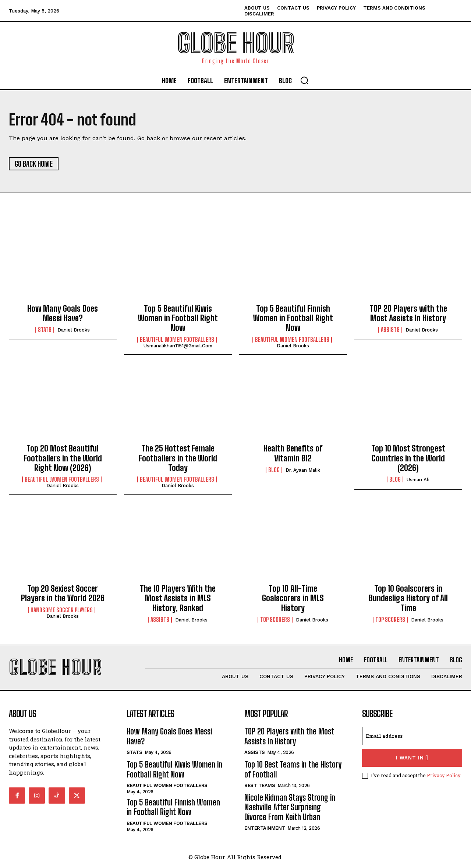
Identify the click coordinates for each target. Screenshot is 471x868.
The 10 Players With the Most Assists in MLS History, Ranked (178, 598)
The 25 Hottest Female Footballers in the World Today (178, 458)
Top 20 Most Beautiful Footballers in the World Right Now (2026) (63, 458)
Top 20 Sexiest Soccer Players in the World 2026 (63, 593)
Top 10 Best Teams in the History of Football (293, 770)
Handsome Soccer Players (62, 610)
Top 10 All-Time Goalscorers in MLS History (293, 598)
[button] (304, 80)
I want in (412, 758)
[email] (412, 736)
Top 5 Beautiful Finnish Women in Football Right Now (293, 318)
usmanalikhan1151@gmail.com (178, 346)
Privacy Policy (444, 776)
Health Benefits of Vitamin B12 (293, 454)
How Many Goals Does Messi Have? (63, 313)
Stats (45, 330)
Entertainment (265, 828)
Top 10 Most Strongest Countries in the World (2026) (408, 458)
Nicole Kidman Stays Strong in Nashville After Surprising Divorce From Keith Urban (290, 808)
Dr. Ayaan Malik (303, 470)
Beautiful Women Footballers (177, 340)
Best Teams (260, 786)
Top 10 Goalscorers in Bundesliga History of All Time (408, 598)
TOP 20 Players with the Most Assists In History (408, 313)
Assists (390, 330)
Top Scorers (275, 620)
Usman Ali (418, 480)
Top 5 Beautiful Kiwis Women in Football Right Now (178, 318)
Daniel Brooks (74, 330)
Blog (274, 470)
